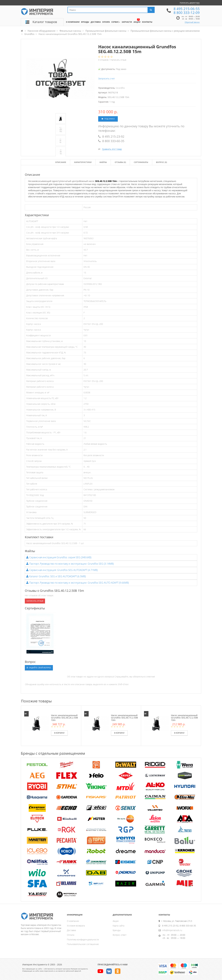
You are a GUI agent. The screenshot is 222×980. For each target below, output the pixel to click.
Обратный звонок (192, 22)
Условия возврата (76, 926)
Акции (116, 921)
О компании (73, 921)
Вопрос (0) (161, 162)
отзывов (104, 60)
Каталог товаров (45, 22)
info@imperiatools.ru (172, 930)
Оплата (71, 935)
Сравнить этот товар (112, 149)
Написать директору (190, 3)
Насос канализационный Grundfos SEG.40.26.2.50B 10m (64, 718)
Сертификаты (141, 162)
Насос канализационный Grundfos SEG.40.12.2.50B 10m (184, 718)
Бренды (117, 930)
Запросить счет (107, 78)
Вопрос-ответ (120, 935)
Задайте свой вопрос (39, 668)
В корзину (59, 733)
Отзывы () (120, 162)
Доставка (71, 930)
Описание (61, 162)
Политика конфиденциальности (83, 939)
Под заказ (108, 119)
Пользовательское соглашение (83, 944)
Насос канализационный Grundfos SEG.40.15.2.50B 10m (124, 718)
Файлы (103, 162)
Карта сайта (118, 926)
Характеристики (83, 162)
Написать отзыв (118, 60)
